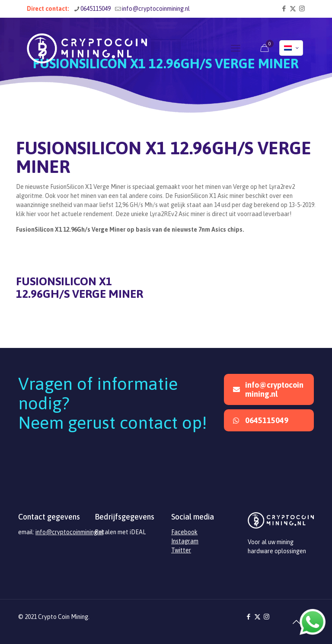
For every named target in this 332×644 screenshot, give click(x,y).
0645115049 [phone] (96, 9)
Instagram (185, 541)
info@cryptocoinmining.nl (268, 389)
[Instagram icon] (302, 8)
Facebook (184, 532)
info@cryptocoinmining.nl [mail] (156, 9)
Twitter (181, 550)
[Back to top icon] (296, 622)
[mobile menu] (236, 48)
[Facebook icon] (284, 8)
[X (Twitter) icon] (293, 8)
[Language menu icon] (291, 48)
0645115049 (261, 420)
